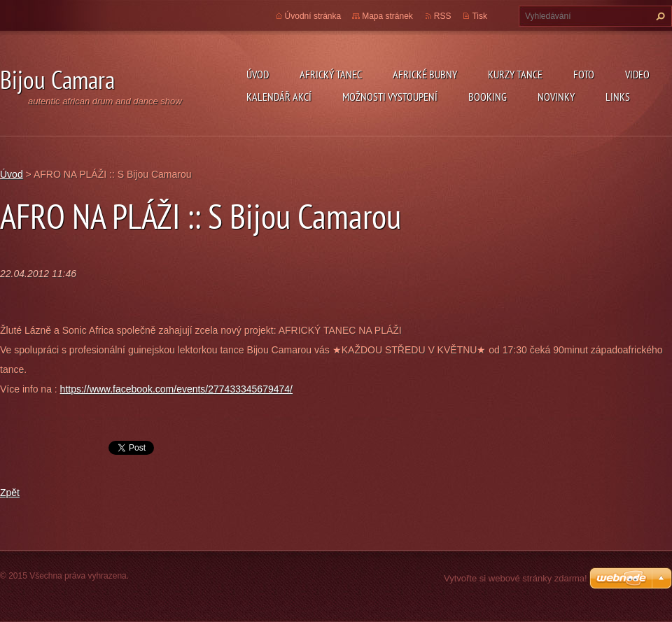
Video (637, 74)
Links (618, 97)
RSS (443, 16)
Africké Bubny (425, 74)
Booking (488, 97)
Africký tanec (331, 74)
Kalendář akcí (279, 97)
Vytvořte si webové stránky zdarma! (516, 578)
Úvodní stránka (313, 16)
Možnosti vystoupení (390, 97)
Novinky (556, 97)
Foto (584, 74)
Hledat (659, 16)
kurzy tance (515, 74)
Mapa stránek (387, 16)
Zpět (10, 493)
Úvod (258, 74)
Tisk (479, 16)
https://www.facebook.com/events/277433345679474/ (176, 389)
